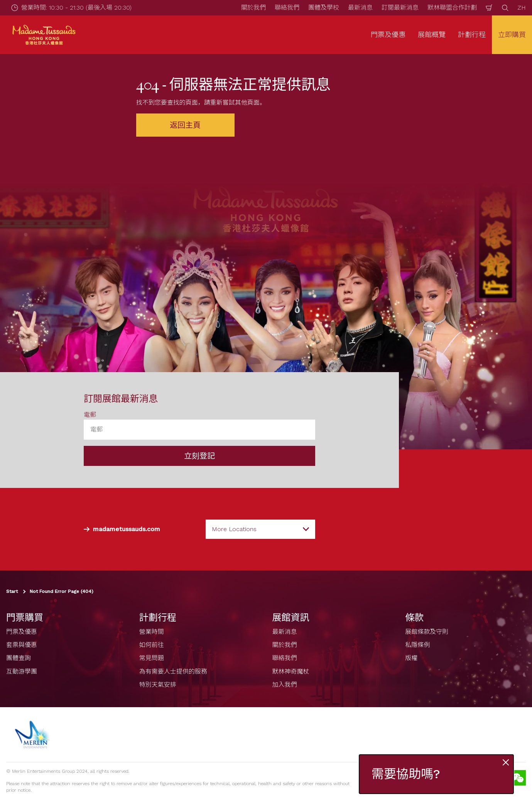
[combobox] (260, 529)
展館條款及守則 (427, 632)
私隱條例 (417, 645)
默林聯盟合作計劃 (452, 8)
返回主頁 (185, 125)
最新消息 (360, 8)
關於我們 (253, 8)
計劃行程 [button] (472, 35)
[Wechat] (518, 778)
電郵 (90, 415)
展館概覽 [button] (432, 35)
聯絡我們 (287, 8)
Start (12, 591)
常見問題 (152, 658)
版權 (411, 658)
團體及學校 (324, 8)
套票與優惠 (22, 645)
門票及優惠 (22, 632)
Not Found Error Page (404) (62, 591)
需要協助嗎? (406, 774)
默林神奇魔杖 (291, 671)
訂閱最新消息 (400, 8)
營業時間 (152, 632)
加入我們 (285, 685)
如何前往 (152, 645)
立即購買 (512, 35)
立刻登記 (199, 456)
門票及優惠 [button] (388, 35)
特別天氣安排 (158, 685)
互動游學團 (22, 671)
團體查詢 (19, 658)
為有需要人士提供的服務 (173, 671)
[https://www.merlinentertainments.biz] (33, 735)
